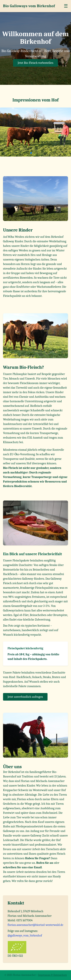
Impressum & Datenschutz (52, 975)
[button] (28, 153)
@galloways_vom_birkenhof (25, 936)
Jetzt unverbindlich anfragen (25, 697)
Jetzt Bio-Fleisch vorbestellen (35, 63)
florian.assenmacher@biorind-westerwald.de (35, 925)
